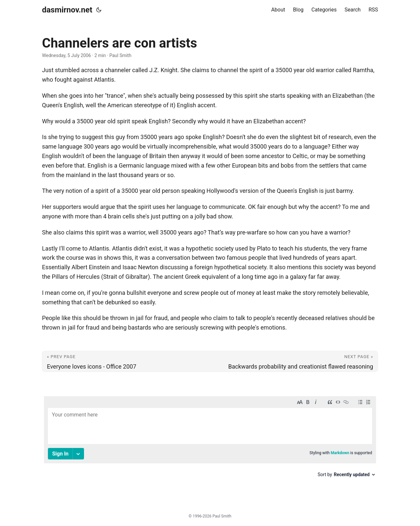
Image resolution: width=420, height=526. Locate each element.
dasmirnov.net (67, 10)
